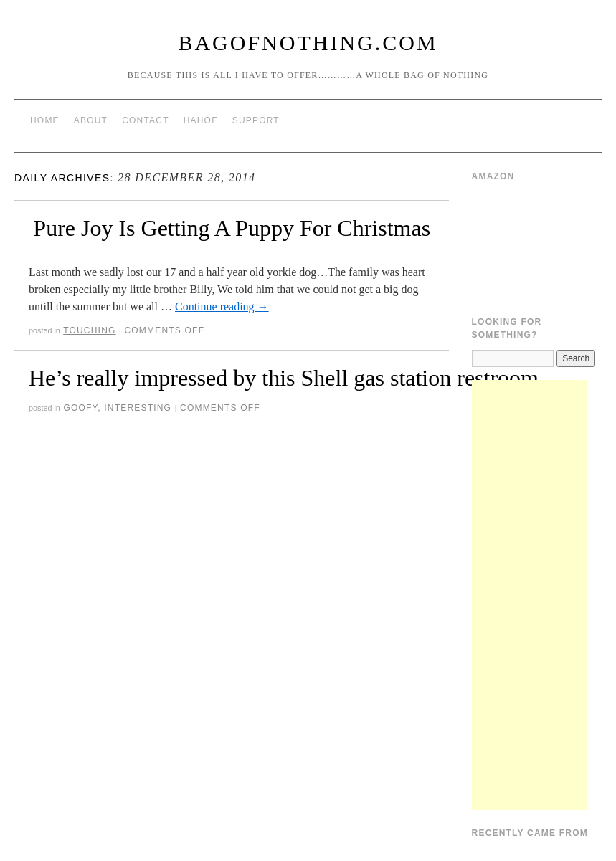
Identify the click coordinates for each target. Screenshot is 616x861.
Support (256, 120)
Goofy (80, 408)
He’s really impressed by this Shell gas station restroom (284, 378)
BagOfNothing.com (308, 43)
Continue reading (222, 306)
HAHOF (201, 120)
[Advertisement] (529, 595)
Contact (146, 120)
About (91, 120)
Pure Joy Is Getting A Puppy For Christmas (232, 228)
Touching (89, 330)
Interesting (138, 408)
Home (45, 120)
